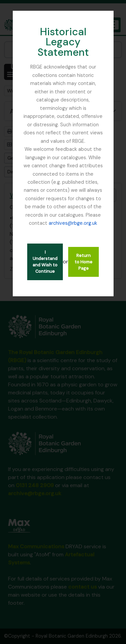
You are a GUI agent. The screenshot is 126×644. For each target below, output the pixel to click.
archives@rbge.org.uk (73, 223)
